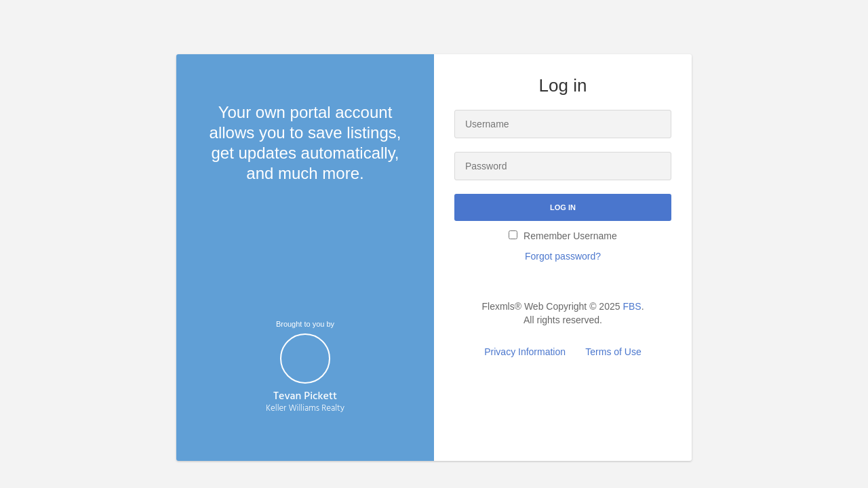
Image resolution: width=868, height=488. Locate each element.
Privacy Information (525, 352)
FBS (632, 306)
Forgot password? (563, 256)
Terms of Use (613, 352)
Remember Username (563, 236)
